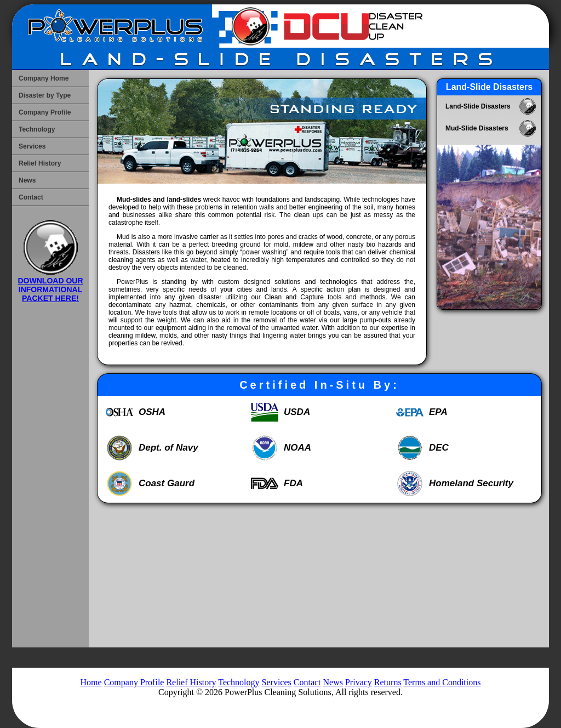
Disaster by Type (45, 95)
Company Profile (45, 112)
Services (32, 146)
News (27, 180)
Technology (37, 129)
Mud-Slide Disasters (477, 128)
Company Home (44, 78)
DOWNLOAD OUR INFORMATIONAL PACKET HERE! (51, 285)
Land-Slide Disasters (478, 106)
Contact (31, 197)
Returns (388, 682)
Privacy (359, 682)
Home (91, 682)
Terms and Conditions (442, 682)
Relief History (40, 163)
